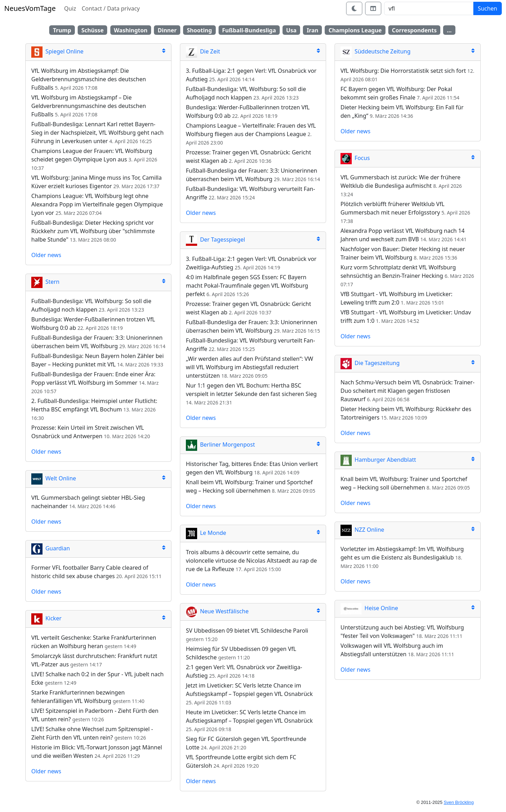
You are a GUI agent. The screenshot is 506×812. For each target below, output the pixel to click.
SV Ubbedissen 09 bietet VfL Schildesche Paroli (247, 631)
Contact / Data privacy (111, 8)
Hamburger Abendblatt (378, 460)
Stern (45, 282)
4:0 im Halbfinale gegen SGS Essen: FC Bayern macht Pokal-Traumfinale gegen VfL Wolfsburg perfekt (247, 286)
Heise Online (369, 608)
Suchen (488, 8)
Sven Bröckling (459, 802)
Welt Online (54, 478)
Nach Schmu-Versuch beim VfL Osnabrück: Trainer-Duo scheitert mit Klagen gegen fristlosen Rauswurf (407, 391)
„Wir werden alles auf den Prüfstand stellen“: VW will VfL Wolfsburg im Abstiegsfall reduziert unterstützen (249, 367)
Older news (46, 255)
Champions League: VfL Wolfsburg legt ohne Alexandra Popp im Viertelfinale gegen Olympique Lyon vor (97, 204)
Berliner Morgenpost (220, 445)
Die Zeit (203, 51)
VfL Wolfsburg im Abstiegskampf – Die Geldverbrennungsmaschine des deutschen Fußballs (89, 106)
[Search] (429, 8)
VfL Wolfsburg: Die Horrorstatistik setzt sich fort (403, 71)
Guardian (51, 548)
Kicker (46, 618)
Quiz (70, 8)
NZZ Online (362, 530)
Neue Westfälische (217, 611)
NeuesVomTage (30, 8)
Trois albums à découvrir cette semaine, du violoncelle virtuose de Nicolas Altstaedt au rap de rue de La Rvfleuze (251, 561)
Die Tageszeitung (370, 363)
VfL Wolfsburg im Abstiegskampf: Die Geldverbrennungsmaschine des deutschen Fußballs (89, 79)
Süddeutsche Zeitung (375, 51)
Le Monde (206, 533)
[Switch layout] (373, 8)
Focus (355, 158)
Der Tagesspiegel (215, 239)
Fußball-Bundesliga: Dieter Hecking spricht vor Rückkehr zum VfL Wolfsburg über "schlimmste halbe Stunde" (93, 231)
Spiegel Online (57, 51)
